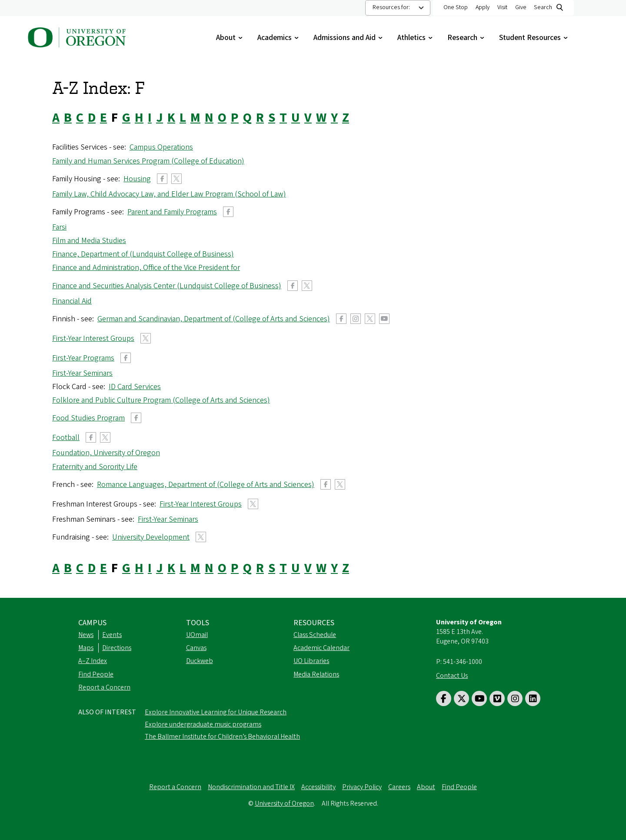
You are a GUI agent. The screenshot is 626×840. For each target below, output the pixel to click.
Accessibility (318, 787)
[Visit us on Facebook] (444, 698)
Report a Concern (104, 687)
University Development (151, 537)
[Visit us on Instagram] (515, 698)
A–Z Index (93, 661)
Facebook (162, 179)
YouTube (384, 319)
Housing (137, 179)
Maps (86, 648)
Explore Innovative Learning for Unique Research (216, 712)
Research (467, 38)
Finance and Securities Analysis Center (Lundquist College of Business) (167, 286)
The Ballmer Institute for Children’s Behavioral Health (222, 737)
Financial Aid (72, 301)
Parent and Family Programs (172, 212)
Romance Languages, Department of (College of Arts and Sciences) (206, 485)
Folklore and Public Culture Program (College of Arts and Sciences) (161, 400)
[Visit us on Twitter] (461, 698)
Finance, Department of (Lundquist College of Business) (143, 254)
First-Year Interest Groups (93, 338)
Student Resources (534, 38)
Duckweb (200, 661)
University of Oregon (284, 803)
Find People (96, 674)
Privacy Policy (362, 787)
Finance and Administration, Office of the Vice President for (146, 268)
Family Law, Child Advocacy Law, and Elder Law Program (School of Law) (169, 194)
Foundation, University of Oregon (106, 453)
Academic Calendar (321, 648)
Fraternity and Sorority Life (95, 467)
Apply (483, 7)
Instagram (356, 319)
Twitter (176, 179)
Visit (502, 7)
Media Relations (316, 674)
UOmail (197, 635)
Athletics (416, 38)
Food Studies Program (88, 418)
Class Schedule (315, 635)
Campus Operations (161, 147)
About (230, 38)
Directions (117, 648)
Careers (399, 787)
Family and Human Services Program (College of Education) (148, 161)
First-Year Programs (83, 358)
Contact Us (452, 676)
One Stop (456, 7)
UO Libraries (311, 661)
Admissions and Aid (349, 38)
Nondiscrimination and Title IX (251, 787)
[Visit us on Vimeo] (497, 698)
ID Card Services (135, 387)
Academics (279, 38)
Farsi (59, 227)
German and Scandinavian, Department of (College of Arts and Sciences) (214, 319)
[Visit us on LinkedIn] (533, 698)
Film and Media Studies (89, 241)
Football (66, 438)
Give (521, 7)
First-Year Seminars (82, 373)
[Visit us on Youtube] (479, 698)
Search (543, 7)
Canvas (196, 648)
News (86, 635)
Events (112, 635)
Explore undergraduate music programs (203, 724)
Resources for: (391, 7)
